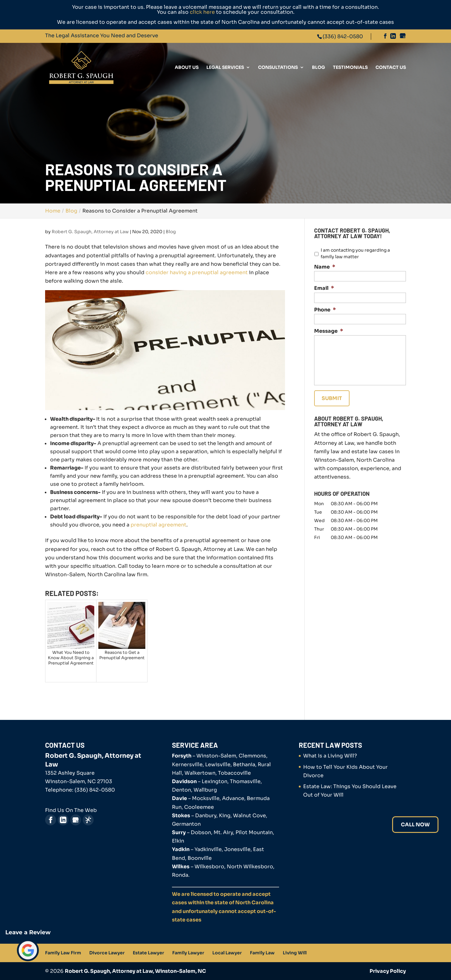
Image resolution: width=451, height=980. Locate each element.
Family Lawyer (188, 953)
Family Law (262, 953)
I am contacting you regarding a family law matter (355, 253)
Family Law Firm (63, 953)
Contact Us (391, 68)
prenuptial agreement (158, 525)
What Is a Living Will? (330, 756)
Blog (319, 68)
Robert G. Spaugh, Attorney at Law (90, 232)
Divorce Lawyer (107, 953)
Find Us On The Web (71, 810)
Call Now (415, 825)
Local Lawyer (227, 953)
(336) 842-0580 (343, 36)
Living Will (295, 953)
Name (325, 267)
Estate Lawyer (148, 953)
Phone (325, 310)
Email (324, 288)
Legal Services (225, 68)
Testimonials (350, 68)
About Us (187, 68)
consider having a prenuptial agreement (197, 272)
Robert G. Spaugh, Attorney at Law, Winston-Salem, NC (135, 971)
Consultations (278, 68)
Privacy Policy (388, 971)
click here (202, 12)
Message (329, 331)
